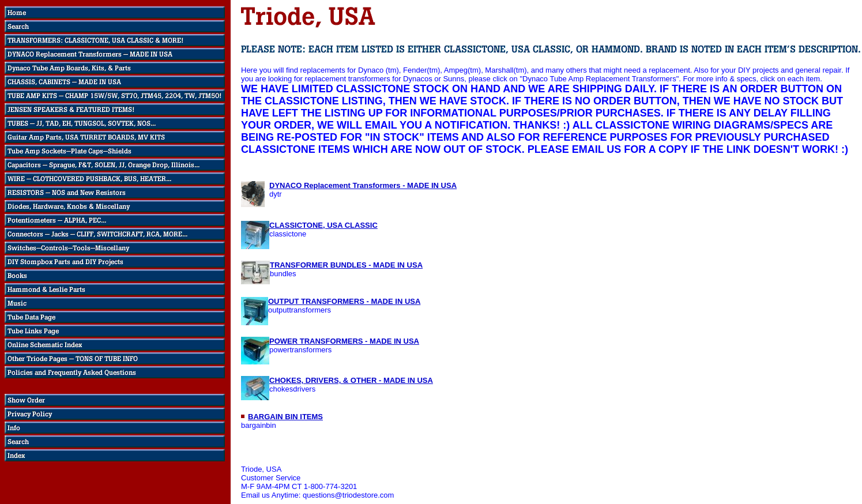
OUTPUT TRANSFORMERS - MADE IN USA (344, 301)
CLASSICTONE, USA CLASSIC (323, 225)
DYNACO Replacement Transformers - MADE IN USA (363, 185)
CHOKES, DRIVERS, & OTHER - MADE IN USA (351, 380)
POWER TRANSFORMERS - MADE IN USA (344, 341)
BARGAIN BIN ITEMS (285, 417)
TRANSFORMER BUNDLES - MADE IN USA (346, 265)
